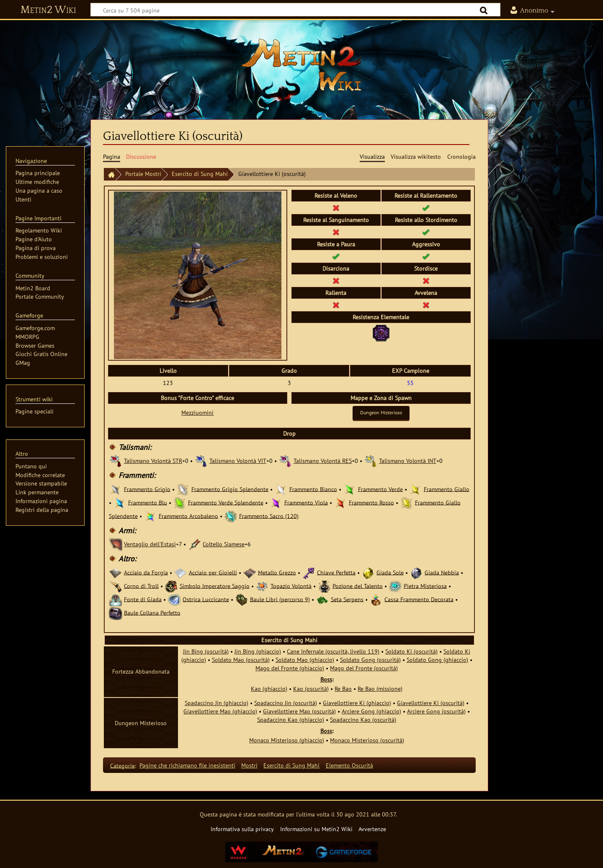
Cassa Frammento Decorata (419, 599)
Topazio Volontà (291, 585)
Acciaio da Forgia (146, 572)
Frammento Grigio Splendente (230, 489)
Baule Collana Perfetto (152, 612)
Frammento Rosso (371, 502)
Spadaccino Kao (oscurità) (363, 719)
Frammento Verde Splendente (226, 502)
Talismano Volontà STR (153, 461)
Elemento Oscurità (349, 765)
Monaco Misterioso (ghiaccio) (287, 740)
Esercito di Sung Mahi (200, 174)
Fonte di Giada (143, 599)
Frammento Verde (380, 489)
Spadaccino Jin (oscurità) (286, 703)
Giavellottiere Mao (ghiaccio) (220, 711)
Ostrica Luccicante (206, 599)
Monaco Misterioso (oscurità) (367, 740)
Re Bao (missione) (380, 688)
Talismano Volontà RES (323, 461)
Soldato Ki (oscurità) (411, 651)
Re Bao (343, 688)
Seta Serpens (347, 599)
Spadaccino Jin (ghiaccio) (216, 703)
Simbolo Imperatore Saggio (215, 585)
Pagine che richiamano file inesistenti (187, 765)
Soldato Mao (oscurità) (241, 660)
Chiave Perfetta (336, 572)
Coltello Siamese (224, 544)
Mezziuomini (197, 412)
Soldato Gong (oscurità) (370, 660)
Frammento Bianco (313, 489)
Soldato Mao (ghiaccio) (305, 660)
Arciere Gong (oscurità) (436, 711)
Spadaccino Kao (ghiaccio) (291, 719)
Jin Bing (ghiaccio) (258, 651)
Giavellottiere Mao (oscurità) (299, 711)
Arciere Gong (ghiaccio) (371, 711)
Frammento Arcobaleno (188, 515)
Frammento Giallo (447, 489)
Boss (326, 679)
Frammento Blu (148, 502)
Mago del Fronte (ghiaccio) (290, 668)
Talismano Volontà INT (408, 461)
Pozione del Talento (358, 585)
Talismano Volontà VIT (238, 461)
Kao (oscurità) (311, 688)
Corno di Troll (141, 585)
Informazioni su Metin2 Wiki (316, 829)
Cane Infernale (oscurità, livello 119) (333, 651)
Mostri (249, 765)
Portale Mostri (143, 174)
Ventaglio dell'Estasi (150, 544)
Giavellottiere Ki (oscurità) (431, 703)
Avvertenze (372, 829)
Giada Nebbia (442, 572)
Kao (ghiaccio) (269, 688)
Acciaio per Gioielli (213, 572)
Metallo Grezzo (277, 572)
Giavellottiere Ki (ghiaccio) (357, 703)
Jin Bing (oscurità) (206, 651)
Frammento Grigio (147, 489)
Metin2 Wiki (48, 10)
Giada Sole (390, 572)
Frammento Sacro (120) (269, 515)
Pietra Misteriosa (425, 585)
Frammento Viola (306, 502)
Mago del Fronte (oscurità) (364, 668)
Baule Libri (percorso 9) (280, 599)
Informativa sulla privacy (242, 829)
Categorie (122, 765)
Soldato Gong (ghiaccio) (437, 660)
